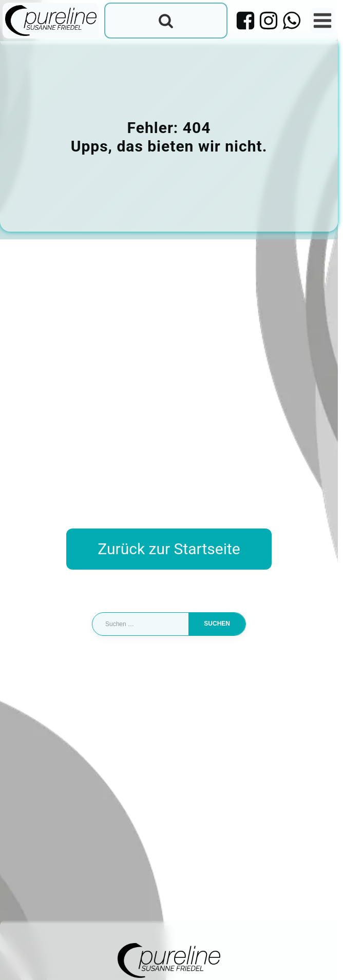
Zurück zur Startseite (169, 549)
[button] (18, 962)
